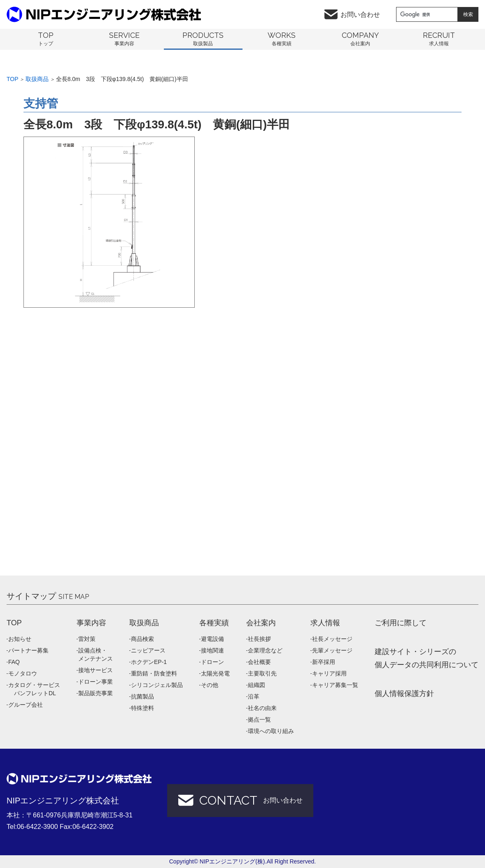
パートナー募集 (28, 650)
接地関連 (212, 650)
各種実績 (214, 623)
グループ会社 (26, 705)
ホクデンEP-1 (149, 662)
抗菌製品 (142, 696)
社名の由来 (262, 708)
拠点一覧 (259, 719)
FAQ (14, 662)
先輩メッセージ (332, 650)
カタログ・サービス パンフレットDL (34, 689)
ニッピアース (148, 650)
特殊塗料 (142, 708)
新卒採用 (324, 662)
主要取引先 (262, 673)
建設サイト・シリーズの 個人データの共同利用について (427, 658)
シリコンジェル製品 (157, 685)
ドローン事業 (96, 682)
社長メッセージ (332, 639)
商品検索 (142, 639)
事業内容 (91, 623)
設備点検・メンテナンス (96, 654)
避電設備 (212, 639)
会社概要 (259, 662)
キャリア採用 (329, 673)
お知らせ (20, 639)
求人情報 (325, 623)
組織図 (256, 685)
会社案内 (261, 623)
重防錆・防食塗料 (154, 673)
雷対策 (87, 639)
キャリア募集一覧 (335, 685)
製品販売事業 (96, 693)
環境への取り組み (271, 731)
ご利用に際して (401, 623)
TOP (14, 623)
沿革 (254, 696)
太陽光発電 (215, 673)
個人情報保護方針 (404, 694)
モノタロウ (23, 673)
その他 (210, 685)
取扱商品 (37, 79)
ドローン (212, 662)
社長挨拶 (259, 639)
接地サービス (96, 670)
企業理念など (265, 650)
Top (13, 79)
